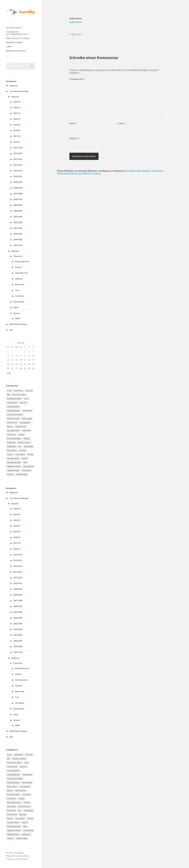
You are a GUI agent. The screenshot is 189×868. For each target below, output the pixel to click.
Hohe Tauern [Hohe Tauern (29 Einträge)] (12, 423)
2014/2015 (18, 153)
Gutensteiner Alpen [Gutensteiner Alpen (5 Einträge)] (15, 415)
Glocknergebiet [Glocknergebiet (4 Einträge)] (13, 407)
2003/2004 (18, 217)
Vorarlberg (20, 296)
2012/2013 (18, 165)
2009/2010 (18, 182)
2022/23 (17, 108)
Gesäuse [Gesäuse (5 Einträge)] (23, 403)
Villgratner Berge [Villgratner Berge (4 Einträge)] (14, 466)
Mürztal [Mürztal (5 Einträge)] (27, 439)
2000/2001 (18, 234)
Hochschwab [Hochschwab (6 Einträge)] (27, 419)
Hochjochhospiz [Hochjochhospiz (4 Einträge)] (13, 419)
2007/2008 (18, 194)
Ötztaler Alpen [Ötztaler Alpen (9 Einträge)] (22, 474)
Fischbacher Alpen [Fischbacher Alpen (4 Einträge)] (14, 399)
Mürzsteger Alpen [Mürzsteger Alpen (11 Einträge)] (14, 439)
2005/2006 (18, 205)
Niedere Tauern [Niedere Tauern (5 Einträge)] (24, 442)
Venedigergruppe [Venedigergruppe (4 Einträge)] (14, 462)
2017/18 (17, 136)
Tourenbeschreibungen (19, 91)
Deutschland (19, 302)
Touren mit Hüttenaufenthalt (17, 33)
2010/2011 (18, 176)
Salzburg (19, 279)
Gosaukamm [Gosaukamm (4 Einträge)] (27, 411)
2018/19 (17, 130)
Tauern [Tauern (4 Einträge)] (10, 454)
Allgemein (14, 86)
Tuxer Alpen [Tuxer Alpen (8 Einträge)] (20, 454)
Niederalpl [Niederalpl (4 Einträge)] (11, 442)
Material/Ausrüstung (18, 324)
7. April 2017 (76, 34)
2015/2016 (18, 148)
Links (9, 47)
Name (73, 124)
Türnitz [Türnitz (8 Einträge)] (30, 454)
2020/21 (17, 119)
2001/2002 (18, 228)
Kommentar (77, 79)
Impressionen (14, 43)
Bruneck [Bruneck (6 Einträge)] (29, 391)
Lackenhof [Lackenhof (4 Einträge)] (27, 431)
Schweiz (17, 313)
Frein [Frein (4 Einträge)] (26, 399)
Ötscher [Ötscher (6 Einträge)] (10, 474)
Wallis (18, 318)
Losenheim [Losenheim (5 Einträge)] (11, 435)
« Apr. (9, 373)
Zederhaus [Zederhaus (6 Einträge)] (26, 470)
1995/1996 (18, 245)
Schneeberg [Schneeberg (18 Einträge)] (12, 450)
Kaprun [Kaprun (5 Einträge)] (10, 427)
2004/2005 (18, 211)
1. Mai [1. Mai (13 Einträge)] (9, 391)
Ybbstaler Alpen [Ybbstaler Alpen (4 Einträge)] (13, 470)
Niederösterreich (22, 262)
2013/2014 (18, 159)
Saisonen (15, 97)
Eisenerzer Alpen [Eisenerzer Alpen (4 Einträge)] (19, 395)
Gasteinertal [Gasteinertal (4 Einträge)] (12, 403)
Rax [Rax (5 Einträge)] (20, 446)
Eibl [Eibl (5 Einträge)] (8, 395)
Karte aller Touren (18, 38)
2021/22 (17, 113)
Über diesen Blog (16, 51)
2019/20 (17, 125)
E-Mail (122, 124)
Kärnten (18, 267)
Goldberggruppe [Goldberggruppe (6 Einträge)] (13, 411)
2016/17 (17, 142)
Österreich (18, 256)
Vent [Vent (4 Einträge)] (25, 462)
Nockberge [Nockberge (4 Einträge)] (11, 446)
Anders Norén (22, 859)
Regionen (15, 251)
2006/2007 (18, 199)
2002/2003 (18, 222)
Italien (16, 307)
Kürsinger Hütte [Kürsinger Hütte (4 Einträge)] (13, 431)
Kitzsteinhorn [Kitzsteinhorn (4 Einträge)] (21, 427)
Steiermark (20, 284)
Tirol (17, 290)
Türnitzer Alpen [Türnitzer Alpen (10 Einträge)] (13, 458)
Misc (11, 330)
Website (74, 138)
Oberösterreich (21, 273)
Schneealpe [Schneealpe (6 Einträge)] (28, 446)
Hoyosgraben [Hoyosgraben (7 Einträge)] (25, 423)
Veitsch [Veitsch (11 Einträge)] (25, 458)
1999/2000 (18, 240)
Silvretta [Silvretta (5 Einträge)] (23, 450)
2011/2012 (18, 171)
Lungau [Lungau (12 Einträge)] (21, 435)
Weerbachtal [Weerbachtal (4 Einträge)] (28, 466)
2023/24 (17, 102)
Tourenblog (18, 853)
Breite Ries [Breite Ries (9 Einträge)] (19, 391)
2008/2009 (18, 188)
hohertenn (76, 22)
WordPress (25, 856)
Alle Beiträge (14, 28)
